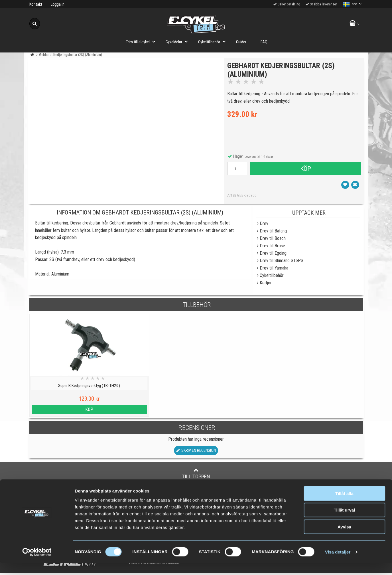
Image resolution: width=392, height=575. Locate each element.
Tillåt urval (345, 522)
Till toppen (196, 475)
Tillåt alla (344, 505)
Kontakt (36, 4)
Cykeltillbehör (214, 41)
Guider (241, 42)
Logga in (58, 4)
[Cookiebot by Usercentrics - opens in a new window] (37, 564)
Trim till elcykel (142, 41)
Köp (305, 170)
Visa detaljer (338, 564)
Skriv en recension (196, 452)
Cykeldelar (178, 41)
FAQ (264, 42)
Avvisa (344, 539)
